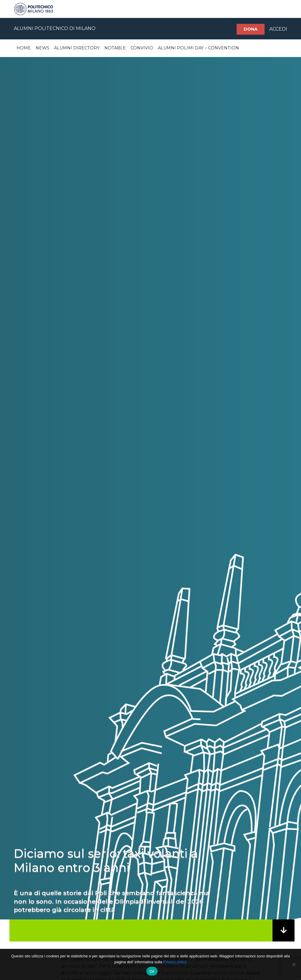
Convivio (142, 48)
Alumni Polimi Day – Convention (198, 48)
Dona (251, 29)
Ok (152, 971)
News (42, 48)
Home (24, 48)
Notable (115, 48)
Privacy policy (175, 962)
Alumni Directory (77, 48)
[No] (294, 964)
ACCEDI (278, 29)
